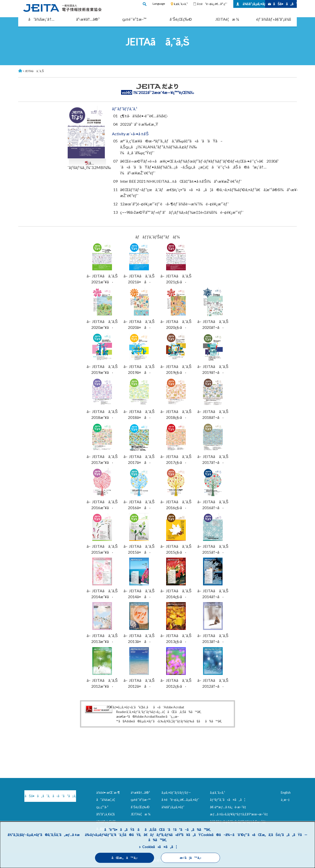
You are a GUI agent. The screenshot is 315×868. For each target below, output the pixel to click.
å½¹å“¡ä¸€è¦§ (105, 814)
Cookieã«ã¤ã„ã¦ (160, 847)
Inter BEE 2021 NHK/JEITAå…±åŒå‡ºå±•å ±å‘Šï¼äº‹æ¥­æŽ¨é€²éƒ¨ (181, 181)
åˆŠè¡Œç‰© (181, 19)
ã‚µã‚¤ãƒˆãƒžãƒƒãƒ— (176, 792)
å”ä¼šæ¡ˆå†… (41, 19)
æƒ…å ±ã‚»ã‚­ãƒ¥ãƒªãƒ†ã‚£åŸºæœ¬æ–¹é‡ (240, 814)
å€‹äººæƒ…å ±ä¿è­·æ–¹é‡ (229, 807)
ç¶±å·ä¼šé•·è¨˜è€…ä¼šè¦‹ (144, 116)
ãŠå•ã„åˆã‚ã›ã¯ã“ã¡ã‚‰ (50, 796)
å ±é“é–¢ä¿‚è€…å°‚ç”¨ (212, 4)
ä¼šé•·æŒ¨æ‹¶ (108, 792)
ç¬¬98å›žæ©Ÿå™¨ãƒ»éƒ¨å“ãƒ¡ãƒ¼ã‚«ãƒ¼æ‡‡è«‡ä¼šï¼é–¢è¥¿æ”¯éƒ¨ (182, 212)
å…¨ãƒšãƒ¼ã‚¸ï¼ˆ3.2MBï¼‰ (89, 165)
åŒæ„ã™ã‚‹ (125, 858)
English (286, 792)
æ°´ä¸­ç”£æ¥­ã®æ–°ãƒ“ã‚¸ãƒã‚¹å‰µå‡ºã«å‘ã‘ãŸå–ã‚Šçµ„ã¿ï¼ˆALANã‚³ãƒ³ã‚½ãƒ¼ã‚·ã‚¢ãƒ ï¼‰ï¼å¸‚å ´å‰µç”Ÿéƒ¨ (171, 147)
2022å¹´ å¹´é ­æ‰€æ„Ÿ (139, 124)
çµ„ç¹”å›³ (102, 807)
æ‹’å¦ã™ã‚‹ (190, 858)
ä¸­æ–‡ (285, 800)
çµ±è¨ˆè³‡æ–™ (134, 19)
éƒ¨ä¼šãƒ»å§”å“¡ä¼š (274, 19)
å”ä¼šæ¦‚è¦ (107, 800)
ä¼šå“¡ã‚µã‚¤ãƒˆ (254, 4)
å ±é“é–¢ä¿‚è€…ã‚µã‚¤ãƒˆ (180, 800)
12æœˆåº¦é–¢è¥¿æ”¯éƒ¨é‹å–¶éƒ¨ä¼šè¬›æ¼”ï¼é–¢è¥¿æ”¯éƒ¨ (174, 204)
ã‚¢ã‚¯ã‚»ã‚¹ (181, 4)
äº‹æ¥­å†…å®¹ (88, 19)
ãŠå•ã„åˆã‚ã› (285, 4)
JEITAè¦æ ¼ (227, 19)
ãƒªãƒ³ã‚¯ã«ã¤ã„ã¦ (228, 800)
